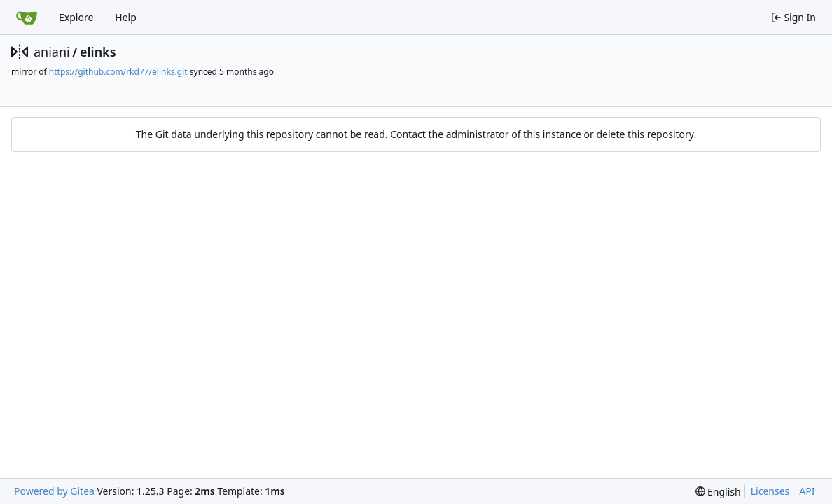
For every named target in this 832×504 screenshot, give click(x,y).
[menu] (718, 492)
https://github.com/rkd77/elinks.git (118, 72)
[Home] (27, 17)
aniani (52, 52)
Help (126, 17)
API (807, 491)
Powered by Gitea (54, 491)
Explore (76, 17)
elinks (98, 52)
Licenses (770, 491)
